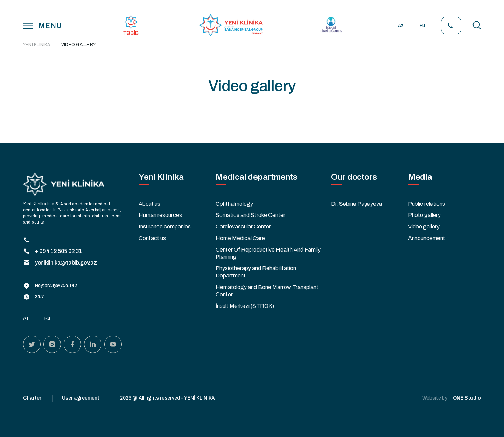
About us (149, 204)
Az (401, 26)
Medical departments (257, 177)
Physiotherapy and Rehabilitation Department (256, 272)
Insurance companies (165, 227)
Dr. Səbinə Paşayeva (357, 204)
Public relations (427, 204)
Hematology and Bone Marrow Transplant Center (267, 291)
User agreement (81, 398)
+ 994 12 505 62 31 (52, 251)
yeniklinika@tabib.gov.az (60, 263)
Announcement (427, 238)
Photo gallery (424, 215)
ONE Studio (467, 398)
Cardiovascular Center (243, 227)
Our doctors (354, 177)
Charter (32, 398)
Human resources (160, 215)
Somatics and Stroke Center (250, 215)
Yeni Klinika (37, 45)
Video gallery (424, 227)
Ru (422, 26)
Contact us (152, 238)
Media (420, 177)
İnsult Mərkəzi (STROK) (245, 306)
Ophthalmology (234, 204)
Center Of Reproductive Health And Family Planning (268, 253)
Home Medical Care (240, 238)
